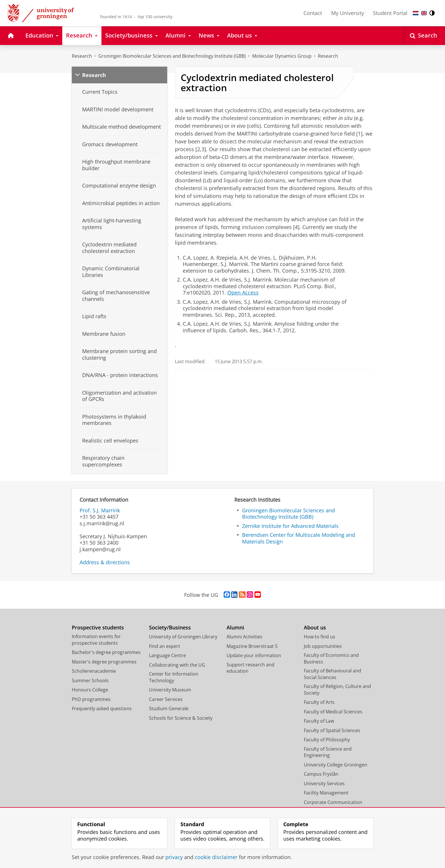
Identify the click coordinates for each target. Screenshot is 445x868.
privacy (174, 857)
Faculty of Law (319, 721)
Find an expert (165, 646)
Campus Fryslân (321, 774)
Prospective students (98, 628)
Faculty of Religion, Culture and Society (337, 690)
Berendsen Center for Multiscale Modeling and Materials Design (299, 538)
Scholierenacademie (94, 671)
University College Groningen (335, 765)
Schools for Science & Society (181, 718)
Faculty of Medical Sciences (333, 712)
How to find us (319, 637)
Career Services (166, 699)
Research (82, 56)
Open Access (243, 293)
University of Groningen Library (183, 637)
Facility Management (326, 793)
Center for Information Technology (174, 677)
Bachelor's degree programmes (106, 652)
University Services (324, 783)
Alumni (235, 628)
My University (348, 13)
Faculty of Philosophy (327, 740)
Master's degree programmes (104, 662)
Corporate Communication (333, 802)
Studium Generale (169, 708)
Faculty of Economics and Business (331, 658)
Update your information (254, 655)
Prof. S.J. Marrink (100, 510)
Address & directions (105, 562)
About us (315, 628)
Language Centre (167, 655)
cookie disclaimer (216, 857)
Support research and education (250, 668)
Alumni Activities (244, 637)
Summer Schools (90, 680)
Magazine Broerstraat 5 (252, 646)
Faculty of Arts (319, 702)
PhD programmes (91, 699)
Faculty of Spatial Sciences (332, 730)
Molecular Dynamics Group (282, 56)
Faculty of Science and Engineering (328, 752)
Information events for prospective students (96, 640)
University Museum (170, 690)
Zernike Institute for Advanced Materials (290, 526)
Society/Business (170, 628)
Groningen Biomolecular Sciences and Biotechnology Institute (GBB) (172, 56)
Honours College (90, 690)
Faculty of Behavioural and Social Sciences (332, 674)
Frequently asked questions (102, 708)
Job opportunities (323, 646)
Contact (313, 13)
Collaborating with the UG (177, 665)
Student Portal (390, 13)
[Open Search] (424, 36)
